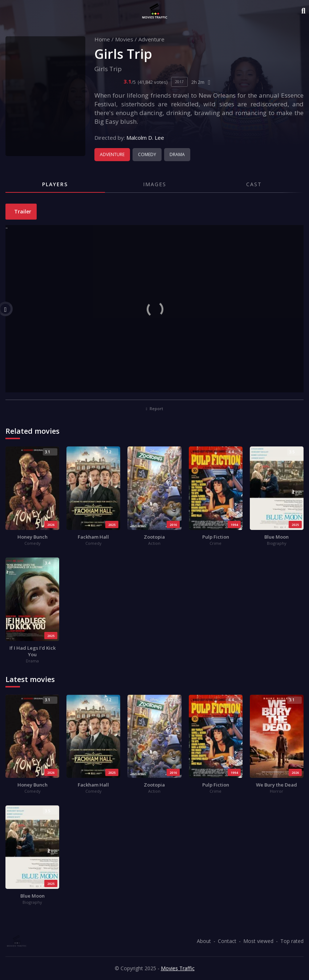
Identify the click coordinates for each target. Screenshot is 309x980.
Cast (254, 184)
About (204, 941)
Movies (124, 39)
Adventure (151, 39)
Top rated (292, 941)
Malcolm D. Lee (145, 138)
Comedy (147, 154)
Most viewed (258, 941)
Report (155, 409)
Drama (177, 154)
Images (155, 184)
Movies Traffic (178, 968)
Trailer (22, 211)
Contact (227, 941)
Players (55, 184)
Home (102, 39)
